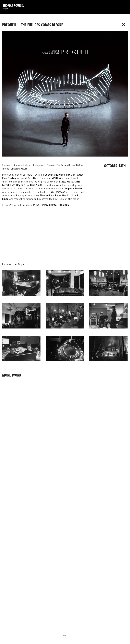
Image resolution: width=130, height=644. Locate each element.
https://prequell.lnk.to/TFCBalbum (51, 205)
